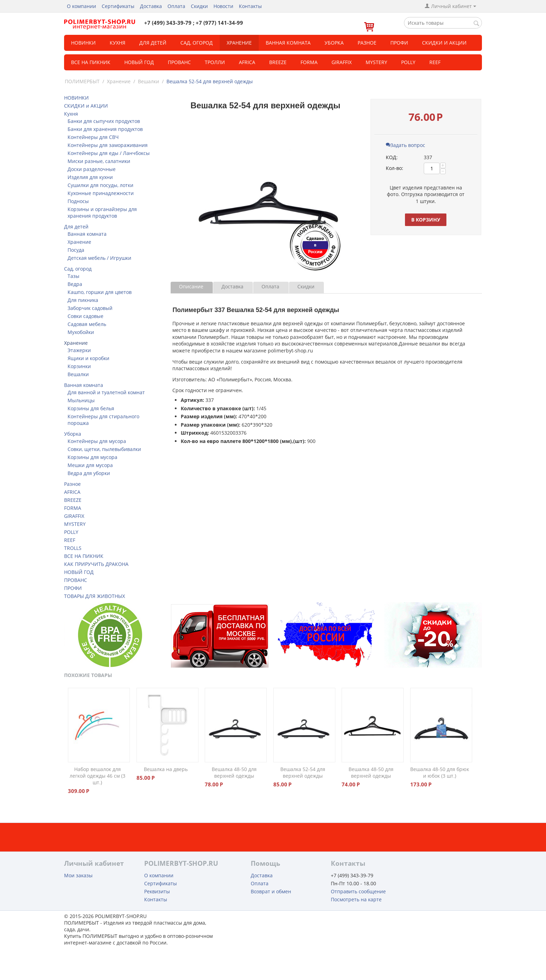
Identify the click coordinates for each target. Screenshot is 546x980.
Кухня (118, 43)
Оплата (176, 6)
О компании (81, 6)
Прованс (179, 62)
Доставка (151, 6)
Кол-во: (395, 168)
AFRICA (72, 492)
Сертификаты (118, 6)
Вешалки (149, 81)
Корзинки (79, 366)
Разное (367, 43)
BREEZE (278, 62)
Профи (399, 43)
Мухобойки (81, 332)
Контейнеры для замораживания (108, 145)
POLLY (408, 62)
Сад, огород (197, 43)
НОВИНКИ (83, 43)
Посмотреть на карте (356, 899)
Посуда (76, 250)
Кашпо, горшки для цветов (100, 292)
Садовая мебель (87, 324)
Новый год (139, 62)
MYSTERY (376, 62)
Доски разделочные (92, 169)
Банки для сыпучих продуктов (104, 121)
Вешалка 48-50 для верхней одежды (234, 772)
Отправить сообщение (358, 891)
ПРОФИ (73, 588)
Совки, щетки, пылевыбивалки (104, 449)
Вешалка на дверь (166, 769)
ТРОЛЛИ (215, 62)
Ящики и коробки (88, 358)
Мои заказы (78, 875)
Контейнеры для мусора (97, 441)
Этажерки (79, 350)
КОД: (392, 157)
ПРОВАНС (76, 580)
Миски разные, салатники (99, 161)
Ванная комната (288, 43)
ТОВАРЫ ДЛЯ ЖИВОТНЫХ (95, 596)
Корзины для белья (91, 408)
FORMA (309, 62)
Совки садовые (85, 316)
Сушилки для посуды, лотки (100, 185)
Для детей (153, 43)
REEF (435, 62)
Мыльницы (81, 400)
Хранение (239, 43)
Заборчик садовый (90, 308)
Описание (191, 286)
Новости (223, 6)
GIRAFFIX (342, 62)
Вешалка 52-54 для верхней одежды (303, 772)
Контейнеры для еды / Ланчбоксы (109, 153)
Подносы (78, 201)
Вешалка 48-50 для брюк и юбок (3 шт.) (440, 772)
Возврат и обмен (271, 891)
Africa (247, 62)
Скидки (199, 6)
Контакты (250, 6)
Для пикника (83, 300)
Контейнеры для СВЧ (93, 137)
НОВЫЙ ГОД (79, 572)
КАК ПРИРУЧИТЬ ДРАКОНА (96, 564)
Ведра (75, 284)
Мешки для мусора (90, 465)
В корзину (426, 220)
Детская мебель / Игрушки (99, 258)
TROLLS (73, 548)
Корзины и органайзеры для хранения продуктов (102, 212)
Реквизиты (157, 891)
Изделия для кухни (90, 177)
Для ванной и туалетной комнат (106, 392)
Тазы (73, 276)
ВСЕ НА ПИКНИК (84, 556)
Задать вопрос (405, 145)
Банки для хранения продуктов (105, 129)
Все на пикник (91, 62)
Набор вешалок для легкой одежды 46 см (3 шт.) (97, 776)
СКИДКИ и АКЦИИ (444, 43)
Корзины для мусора (92, 457)
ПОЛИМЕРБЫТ (82, 81)
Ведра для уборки (89, 473)
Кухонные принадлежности (101, 193)
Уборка (334, 43)
